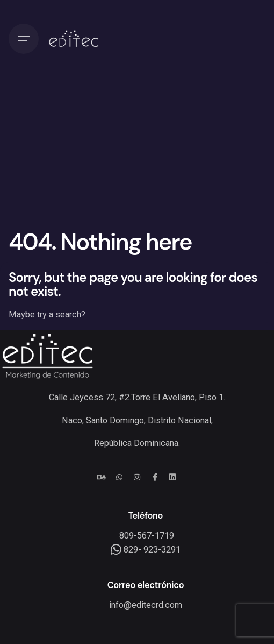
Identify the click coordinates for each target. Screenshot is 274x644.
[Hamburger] (24, 39)
